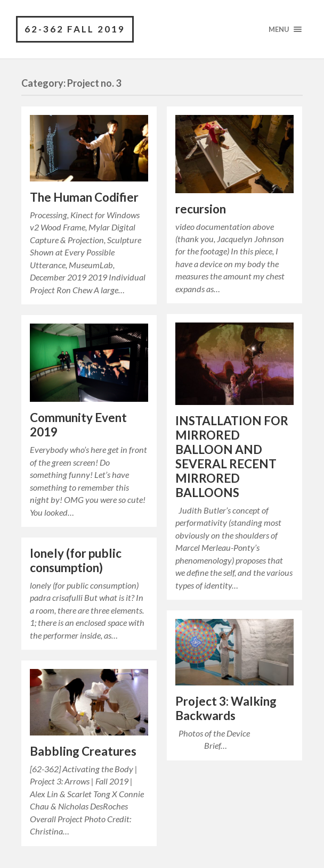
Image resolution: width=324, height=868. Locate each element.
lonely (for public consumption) (76, 560)
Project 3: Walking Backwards (226, 708)
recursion (201, 209)
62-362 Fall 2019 (75, 29)
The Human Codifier (84, 197)
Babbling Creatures (83, 751)
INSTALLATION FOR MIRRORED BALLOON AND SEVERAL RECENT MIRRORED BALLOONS (232, 457)
